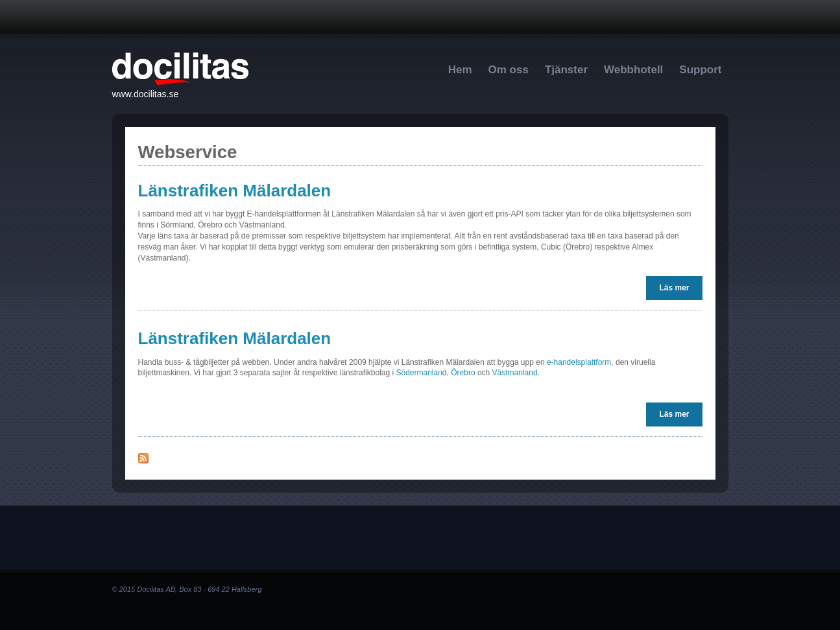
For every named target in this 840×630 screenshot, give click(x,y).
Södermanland (421, 373)
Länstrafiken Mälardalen (235, 191)
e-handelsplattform (579, 362)
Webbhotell (633, 70)
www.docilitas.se (146, 94)
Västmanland (515, 373)
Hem (460, 70)
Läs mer (677, 287)
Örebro (463, 373)
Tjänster (566, 70)
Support (700, 70)
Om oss (509, 70)
